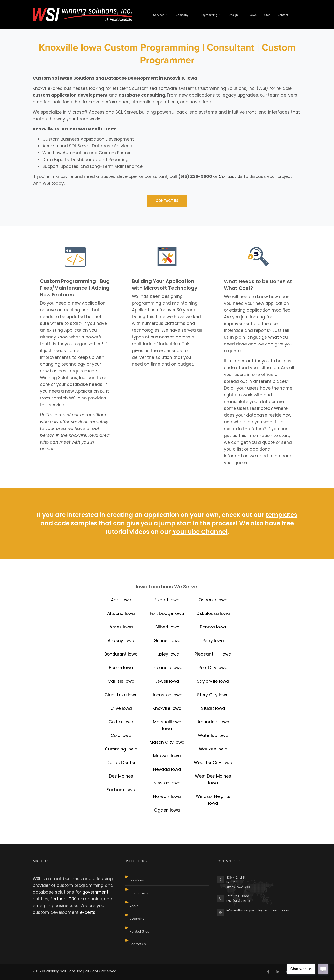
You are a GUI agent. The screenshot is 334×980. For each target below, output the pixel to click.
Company (182, 15)
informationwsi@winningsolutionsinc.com (258, 910)
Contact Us (231, 176)
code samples (76, 523)
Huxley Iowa (167, 654)
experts (88, 912)
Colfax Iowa (121, 722)
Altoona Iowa (121, 613)
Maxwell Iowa (167, 756)
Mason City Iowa (167, 742)
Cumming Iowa (121, 749)
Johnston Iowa (167, 695)
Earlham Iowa (121, 790)
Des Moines (121, 776)
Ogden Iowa (167, 810)
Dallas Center (121, 763)
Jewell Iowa (167, 681)
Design (233, 15)
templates (281, 515)
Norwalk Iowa (167, 796)
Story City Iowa (213, 695)
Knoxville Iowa (167, 708)
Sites (267, 15)
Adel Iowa (121, 600)
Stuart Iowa (213, 708)
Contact (283, 15)
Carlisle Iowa (121, 681)
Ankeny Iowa (121, 641)
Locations (137, 880)
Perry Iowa (213, 641)
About (134, 906)
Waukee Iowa (213, 749)
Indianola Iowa (167, 668)
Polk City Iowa (213, 668)
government (95, 892)
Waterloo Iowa (213, 735)
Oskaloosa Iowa (213, 613)
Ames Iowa (121, 627)
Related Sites (139, 931)
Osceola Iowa (213, 600)
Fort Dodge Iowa (167, 613)
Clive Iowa (121, 708)
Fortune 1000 (64, 899)
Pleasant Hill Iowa (213, 654)
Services (159, 15)
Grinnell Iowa (167, 641)
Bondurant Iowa (121, 654)
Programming (209, 15)
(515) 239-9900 (238, 896)
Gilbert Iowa (167, 627)
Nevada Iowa (167, 769)
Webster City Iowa (213, 763)
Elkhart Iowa (167, 600)
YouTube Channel (200, 532)
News (253, 15)
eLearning (137, 919)
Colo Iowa (121, 735)
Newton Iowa (167, 783)
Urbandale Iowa (213, 722)
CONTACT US (167, 201)
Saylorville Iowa (213, 681)
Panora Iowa (213, 627)
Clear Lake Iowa (121, 695)
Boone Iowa (121, 668)
